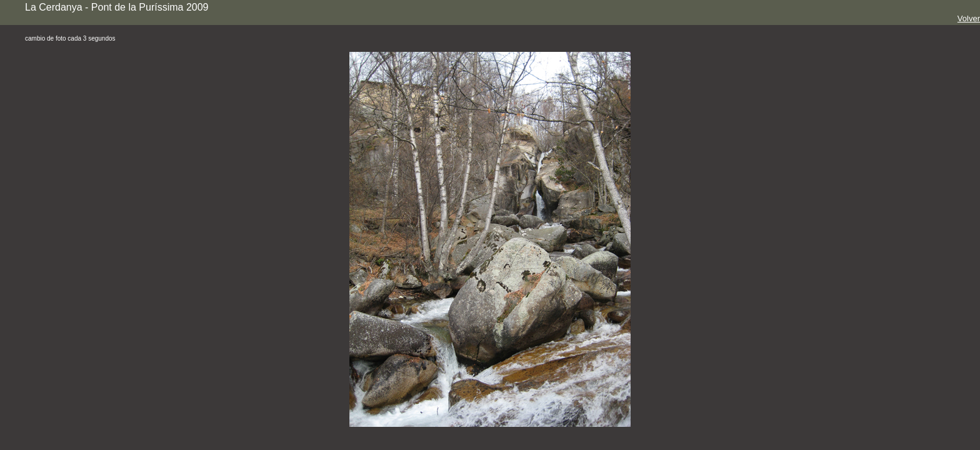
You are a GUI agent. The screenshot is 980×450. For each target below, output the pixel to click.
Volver (969, 18)
